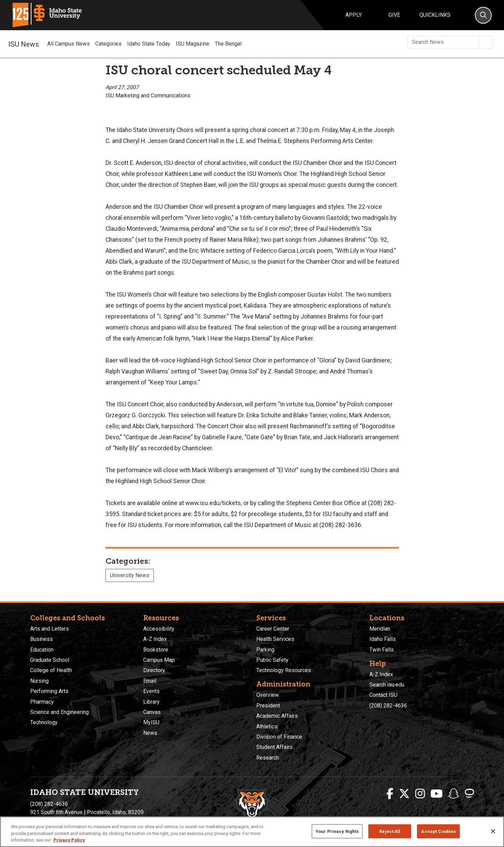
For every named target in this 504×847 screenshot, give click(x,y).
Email (150, 681)
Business (41, 639)
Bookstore (156, 650)
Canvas (152, 712)
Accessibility (159, 629)
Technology (44, 722)
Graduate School (50, 660)
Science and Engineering (59, 712)
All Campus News (69, 44)
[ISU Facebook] (390, 794)
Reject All (390, 831)
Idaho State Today (149, 44)
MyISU (151, 722)
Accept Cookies (438, 831)
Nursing (39, 681)
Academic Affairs (277, 716)
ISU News (24, 44)
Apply (354, 15)
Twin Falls (382, 650)
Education (42, 650)
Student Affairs (274, 747)
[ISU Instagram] (420, 794)
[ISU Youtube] (437, 794)
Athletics (267, 726)
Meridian (380, 629)
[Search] (483, 15)
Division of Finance (279, 737)
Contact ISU (383, 695)
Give (394, 15)
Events (151, 691)
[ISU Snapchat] (454, 794)
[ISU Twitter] (404, 794)
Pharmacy (42, 702)
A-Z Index (155, 639)
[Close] (493, 831)
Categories (108, 44)
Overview (268, 695)
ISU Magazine (193, 44)
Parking (265, 650)
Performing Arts (49, 691)
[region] (252, 832)
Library (151, 702)
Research (268, 758)
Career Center (273, 629)
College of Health (51, 670)
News (150, 733)
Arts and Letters (50, 629)
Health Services (275, 639)
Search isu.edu (387, 685)
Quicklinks (435, 15)
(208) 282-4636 (388, 706)
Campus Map (159, 660)
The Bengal (228, 44)
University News (130, 575)
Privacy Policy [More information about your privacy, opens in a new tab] (69, 840)
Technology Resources (284, 670)
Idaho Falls (383, 639)
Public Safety (272, 660)
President (268, 706)
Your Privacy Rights (337, 831)
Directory (154, 670)
